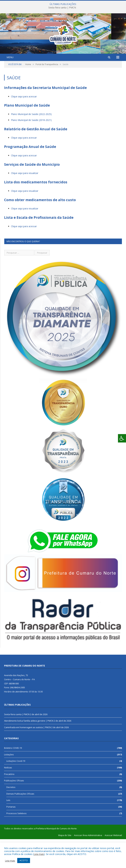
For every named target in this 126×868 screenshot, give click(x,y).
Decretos (11, 816)
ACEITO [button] (24, 860)
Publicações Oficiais (14, 809)
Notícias (8, 796)
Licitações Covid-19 (16, 790)
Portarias (11, 836)
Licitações (9, 783)
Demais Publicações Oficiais (20, 823)
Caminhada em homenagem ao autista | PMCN (27, 756)
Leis (8, 829)
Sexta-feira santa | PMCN (62, 8)
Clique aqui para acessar (24, 125)
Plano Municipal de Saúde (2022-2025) (31, 143)
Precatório (9, 803)
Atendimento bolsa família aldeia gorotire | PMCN (29, 750)
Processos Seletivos (16, 842)
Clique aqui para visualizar (25, 202)
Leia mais (39, 854)
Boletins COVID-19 (13, 777)
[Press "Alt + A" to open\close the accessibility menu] (122, 438)
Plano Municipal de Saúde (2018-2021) (31, 149)
